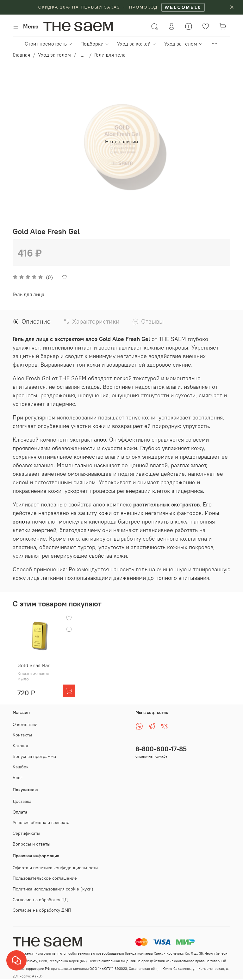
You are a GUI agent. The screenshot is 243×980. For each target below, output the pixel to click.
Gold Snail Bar (41, 661)
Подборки (95, 44)
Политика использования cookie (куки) (53, 885)
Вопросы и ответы (31, 840)
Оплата (20, 808)
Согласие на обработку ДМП (42, 906)
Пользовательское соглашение (45, 874)
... (83, 55)
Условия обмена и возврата (41, 818)
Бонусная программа (34, 752)
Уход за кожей (137, 44)
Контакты (22, 731)
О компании (25, 720)
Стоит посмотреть (49, 44)
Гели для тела (110, 55)
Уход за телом (184, 44)
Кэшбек (21, 763)
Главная (21, 55)
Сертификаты (26, 829)
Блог (18, 773)
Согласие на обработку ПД (40, 895)
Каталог (21, 741)
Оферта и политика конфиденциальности (55, 863)
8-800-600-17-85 (161, 745)
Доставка (22, 797)
